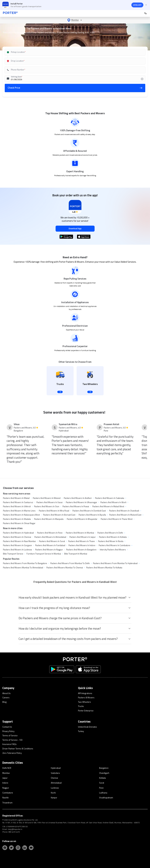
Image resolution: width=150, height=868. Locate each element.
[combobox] (71, 52)
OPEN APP (137, 5)
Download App (75, 228)
